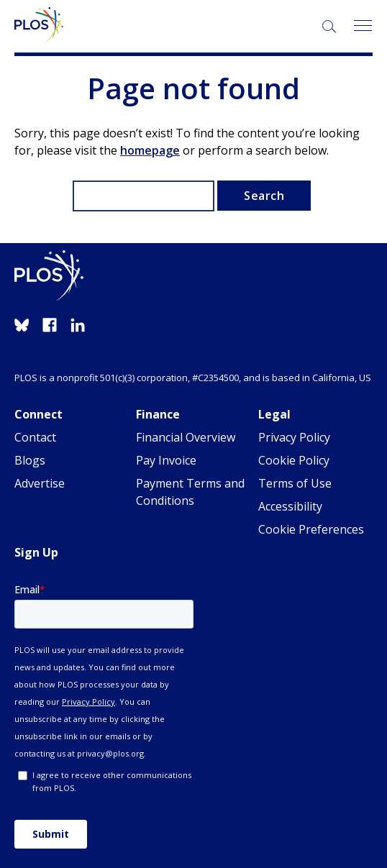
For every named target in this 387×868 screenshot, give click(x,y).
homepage (150, 150)
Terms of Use (295, 483)
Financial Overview (186, 437)
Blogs (30, 460)
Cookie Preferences (311, 529)
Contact (35, 437)
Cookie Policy (294, 460)
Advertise (40, 483)
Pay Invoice (166, 460)
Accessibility (290, 506)
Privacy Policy (294, 437)
